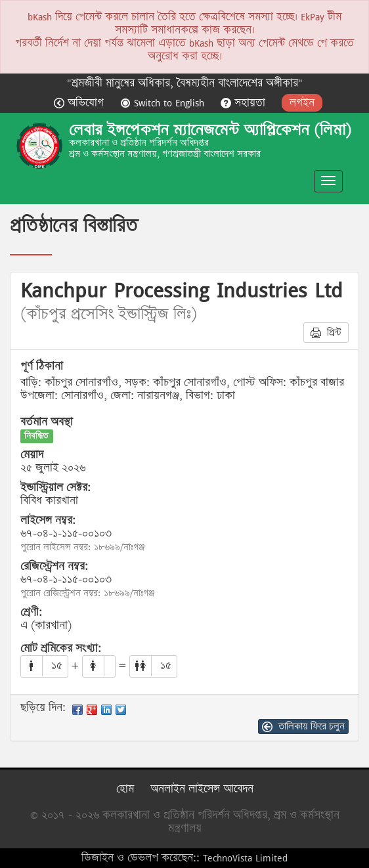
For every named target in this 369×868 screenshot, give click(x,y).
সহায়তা (245, 103)
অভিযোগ (80, 103)
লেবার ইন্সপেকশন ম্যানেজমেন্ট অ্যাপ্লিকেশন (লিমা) (210, 130)
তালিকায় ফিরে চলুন (303, 726)
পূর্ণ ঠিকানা (42, 366)
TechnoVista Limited (245, 858)
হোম (125, 789)
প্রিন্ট (326, 332)
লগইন (302, 103)
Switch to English (164, 103)
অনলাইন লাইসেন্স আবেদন (202, 789)
